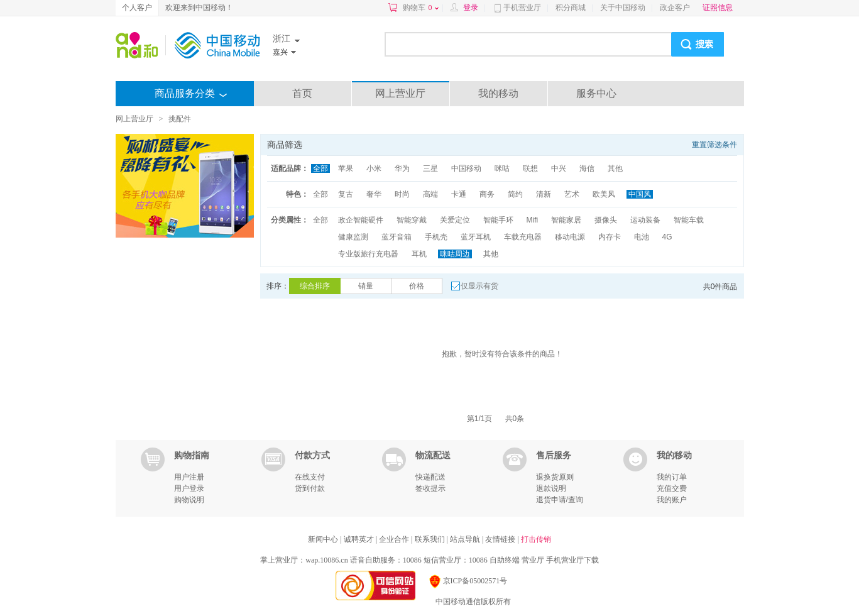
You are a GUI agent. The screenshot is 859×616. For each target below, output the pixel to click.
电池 (642, 237)
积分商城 (571, 8)
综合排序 (315, 286)
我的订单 (672, 477)
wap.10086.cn (326, 560)
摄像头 (606, 220)
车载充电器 (523, 237)
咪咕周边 (455, 254)
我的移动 (498, 93)
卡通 (459, 194)
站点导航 (466, 539)
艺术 (572, 194)
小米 (374, 168)
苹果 (346, 168)
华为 (402, 168)
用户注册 (189, 477)
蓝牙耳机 (476, 237)
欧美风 (604, 194)
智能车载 (689, 220)
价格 (417, 286)
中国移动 (466, 168)
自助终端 (505, 560)
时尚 (402, 194)
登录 (471, 8)
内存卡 (610, 237)
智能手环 (498, 220)
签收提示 (430, 488)
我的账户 (672, 500)
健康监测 (353, 237)
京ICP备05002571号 (468, 581)
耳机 (419, 254)
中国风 (640, 194)
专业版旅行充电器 (368, 254)
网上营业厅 (400, 93)
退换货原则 (555, 477)
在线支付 (310, 477)
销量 (366, 286)
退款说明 (551, 488)
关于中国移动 (623, 8)
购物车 (421, 8)
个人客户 (137, 8)
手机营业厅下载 (572, 560)
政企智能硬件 (361, 220)
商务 (487, 194)
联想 (530, 168)
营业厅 (533, 560)
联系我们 (431, 539)
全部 (320, 168)
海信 (587, 168)
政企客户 (675, 8)
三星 (430, 168)
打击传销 (536, 539)
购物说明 (189, 500)
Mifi (533, 220)
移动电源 (570, 237)
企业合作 (395, 539)
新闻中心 (324, 539)
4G (667, 237)
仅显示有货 (479, 286)
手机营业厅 (522, 8)
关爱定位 (455, 220)
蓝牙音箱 (397, 237)
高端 (430, 194)
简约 (515, 194)
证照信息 (718, 8)
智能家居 (566, 220)
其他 (615, 168)
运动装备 (645, 220)
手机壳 (436, 237)
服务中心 (596, 93)
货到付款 (310, 488)
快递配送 (430, 477)
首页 (302, 93)
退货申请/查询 (560, 500)
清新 (544, 194)
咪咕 (502, 168)
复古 (346, 194)
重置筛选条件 (714, 145)
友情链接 (501, 539)
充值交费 (672, 488)
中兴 (559, 168)
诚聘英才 (360, 539)
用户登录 (189, 488)
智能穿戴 (412, 220)
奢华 (374, 194)
